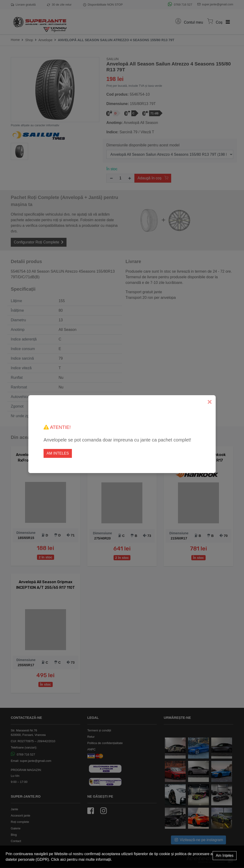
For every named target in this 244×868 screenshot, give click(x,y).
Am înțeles (225, 855)
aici (63, 859)
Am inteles (58, 453)
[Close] (210, 402)
